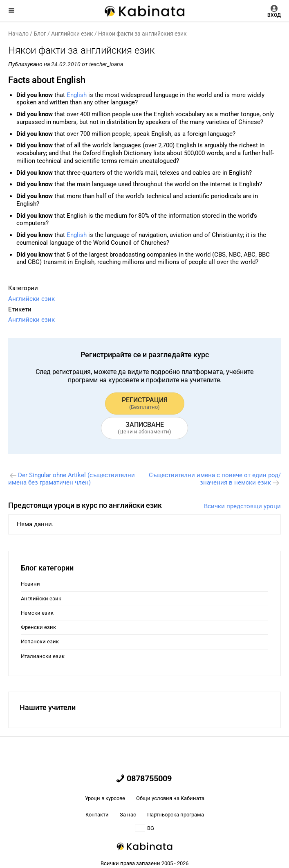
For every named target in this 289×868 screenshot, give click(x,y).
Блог (40, 34)
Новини (30, 584)
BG (144, 828)
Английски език (72, 34)
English (77, 95)
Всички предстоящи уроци (242, 506)
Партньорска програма (176, 815)
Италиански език (43, 656)
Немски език (37, 613)
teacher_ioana (106, 64)
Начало (18, 34)
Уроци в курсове (105, 798)
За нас (128, 815)
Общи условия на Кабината (170, 798)
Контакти (97, 815)
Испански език (40, 641)
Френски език (38, 627)
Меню (11, 10)
